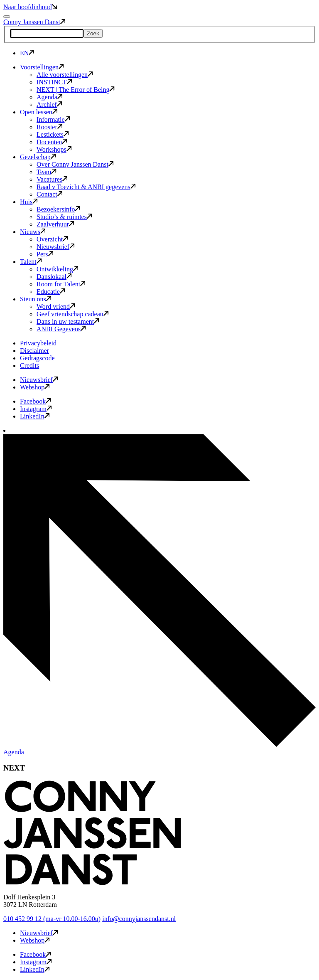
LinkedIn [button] (35, 416)
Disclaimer (34, 351)
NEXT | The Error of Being (76, 90)
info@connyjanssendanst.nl (139, 919)
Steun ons (36, 299)
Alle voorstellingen (65, 75)
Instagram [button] (36, 409)
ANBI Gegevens (61, 329)
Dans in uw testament (68, 321)
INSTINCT (54, 82)
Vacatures (52, 179)
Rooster (49, 127)
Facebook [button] (35, 401)
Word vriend (56, 307)
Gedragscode (37, 358)
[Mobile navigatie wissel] (7, 17)
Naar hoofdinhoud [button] (30, 7)
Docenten (52, 142)
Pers (45, 254)
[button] (92, 883)
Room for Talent (61, 284)
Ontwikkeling (57, 269)
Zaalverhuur (55, 224)
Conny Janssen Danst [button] (34, 22)
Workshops (54, 149)
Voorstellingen (42, 67)
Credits (29, 366)
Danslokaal (54, 277)
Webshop (35, 387)
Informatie (53, 119)
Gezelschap (38, 157)
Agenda (49, 97)
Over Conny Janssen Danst (75, 164)
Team (47, 172)
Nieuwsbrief (55, 247)
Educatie (51, 292)
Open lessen (39, 112)
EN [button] (27, 53)
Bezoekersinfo (58, 209)
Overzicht (52, 239)
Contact (49, 194)
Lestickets (53, 134)
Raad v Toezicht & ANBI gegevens (86, 187)
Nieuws (33, 232)
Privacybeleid (38, 343)
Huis (29, 202)
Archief (49, 105)
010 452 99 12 (52, 919)
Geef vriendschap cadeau (72, 314)
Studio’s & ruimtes (64, 217)
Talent (31, 262)
